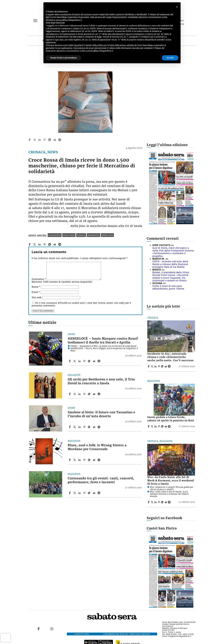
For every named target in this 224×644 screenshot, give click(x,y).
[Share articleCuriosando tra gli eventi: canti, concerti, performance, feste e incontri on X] (75, 493)
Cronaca (81, 235)
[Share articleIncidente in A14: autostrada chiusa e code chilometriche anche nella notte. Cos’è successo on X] (152, 366)
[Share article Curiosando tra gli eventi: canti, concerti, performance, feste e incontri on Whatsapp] (90, 493)
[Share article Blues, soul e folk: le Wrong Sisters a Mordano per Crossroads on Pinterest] (85, 460)
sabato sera (107, 235)
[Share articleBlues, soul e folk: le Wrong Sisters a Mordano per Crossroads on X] (75, 460)
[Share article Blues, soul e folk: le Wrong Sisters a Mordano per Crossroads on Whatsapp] (90, 460)
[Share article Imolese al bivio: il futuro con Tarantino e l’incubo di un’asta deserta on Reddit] (94, 427)
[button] (177, 7)
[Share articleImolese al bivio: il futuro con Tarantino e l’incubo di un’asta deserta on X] (75, 427)
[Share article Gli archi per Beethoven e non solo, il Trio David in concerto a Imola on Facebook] (70, 394)
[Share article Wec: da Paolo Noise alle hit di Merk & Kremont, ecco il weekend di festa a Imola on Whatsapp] (163, 502)
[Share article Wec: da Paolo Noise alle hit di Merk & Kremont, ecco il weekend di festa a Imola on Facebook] (149, 502)
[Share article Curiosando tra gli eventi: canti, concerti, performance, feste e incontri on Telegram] (99, 493)
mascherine (93, 235)
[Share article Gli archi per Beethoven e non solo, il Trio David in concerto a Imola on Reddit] (94, 394)
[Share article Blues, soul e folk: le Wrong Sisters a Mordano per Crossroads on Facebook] (70, 460)
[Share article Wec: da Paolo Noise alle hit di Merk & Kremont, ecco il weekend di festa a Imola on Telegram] (170, 502)
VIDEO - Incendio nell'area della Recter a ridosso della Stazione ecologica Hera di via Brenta (170, 264)
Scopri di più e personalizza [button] (63, 58)
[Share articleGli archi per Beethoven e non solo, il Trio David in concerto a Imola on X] (75, 394)
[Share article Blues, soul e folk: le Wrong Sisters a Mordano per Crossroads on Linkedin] (80, 460)
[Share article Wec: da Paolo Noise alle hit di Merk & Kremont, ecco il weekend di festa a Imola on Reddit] (166, 502)
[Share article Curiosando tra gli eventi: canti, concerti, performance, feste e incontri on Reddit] (94, 493)
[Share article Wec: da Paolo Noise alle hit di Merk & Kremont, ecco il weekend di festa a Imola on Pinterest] (159, 502)
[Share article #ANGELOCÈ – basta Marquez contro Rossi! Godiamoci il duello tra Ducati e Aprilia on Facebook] (70, 361)
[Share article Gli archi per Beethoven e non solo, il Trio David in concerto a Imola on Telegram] (99, 394)
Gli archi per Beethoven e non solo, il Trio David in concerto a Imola (101, 381)
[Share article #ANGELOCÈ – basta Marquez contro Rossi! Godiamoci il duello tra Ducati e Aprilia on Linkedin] (80, 361)
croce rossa (69, 235)
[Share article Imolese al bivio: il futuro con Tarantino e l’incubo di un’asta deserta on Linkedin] (80, 427)
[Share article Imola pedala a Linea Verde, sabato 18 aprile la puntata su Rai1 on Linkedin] (156, 426)
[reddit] (55, 140)
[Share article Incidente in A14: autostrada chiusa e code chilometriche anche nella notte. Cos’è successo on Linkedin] (156, 366)
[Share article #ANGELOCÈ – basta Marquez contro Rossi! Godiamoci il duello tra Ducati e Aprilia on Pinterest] (85, 361)
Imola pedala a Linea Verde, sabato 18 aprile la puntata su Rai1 (171, 419)
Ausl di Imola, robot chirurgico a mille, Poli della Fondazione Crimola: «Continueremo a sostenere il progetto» (173, 252)
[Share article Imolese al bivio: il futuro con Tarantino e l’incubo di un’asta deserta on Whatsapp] (90, 427)
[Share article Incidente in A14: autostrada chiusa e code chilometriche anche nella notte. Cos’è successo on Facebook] (149, 366)
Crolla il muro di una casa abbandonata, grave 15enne (168, 287)
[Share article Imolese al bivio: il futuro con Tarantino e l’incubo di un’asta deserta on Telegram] (99, 427)
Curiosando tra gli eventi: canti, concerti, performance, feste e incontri (101, 480)
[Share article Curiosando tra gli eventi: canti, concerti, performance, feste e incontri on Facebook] (70, 493)
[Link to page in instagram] (52, 629)
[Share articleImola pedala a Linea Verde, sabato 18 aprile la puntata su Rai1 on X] (152, 426)
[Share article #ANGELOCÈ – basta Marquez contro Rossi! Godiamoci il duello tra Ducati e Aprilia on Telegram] (99, 361)
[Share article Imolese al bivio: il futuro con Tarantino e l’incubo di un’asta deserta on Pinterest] (85, 427)
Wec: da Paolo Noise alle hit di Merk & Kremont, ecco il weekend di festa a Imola (171, 480)
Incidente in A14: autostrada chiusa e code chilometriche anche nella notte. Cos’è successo (170, 357)
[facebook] (30, 140)
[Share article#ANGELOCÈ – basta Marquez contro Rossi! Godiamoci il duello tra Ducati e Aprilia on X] (75, 361)
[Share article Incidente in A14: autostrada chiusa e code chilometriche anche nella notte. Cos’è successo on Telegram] (170, 366)
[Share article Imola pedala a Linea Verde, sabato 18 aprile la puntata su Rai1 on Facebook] (149, 426)
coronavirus (55, 235)
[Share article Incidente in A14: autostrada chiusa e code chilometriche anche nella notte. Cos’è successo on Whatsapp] (163, 366)
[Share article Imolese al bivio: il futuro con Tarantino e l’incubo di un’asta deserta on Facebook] (70, 427)
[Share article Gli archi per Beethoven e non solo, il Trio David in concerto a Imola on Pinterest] (85, 394)
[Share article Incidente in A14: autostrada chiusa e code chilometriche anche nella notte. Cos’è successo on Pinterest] (159, 366)
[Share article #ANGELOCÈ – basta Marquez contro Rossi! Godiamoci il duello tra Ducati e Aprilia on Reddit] (94, 361)
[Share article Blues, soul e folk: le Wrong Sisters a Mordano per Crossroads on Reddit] (94, 460)
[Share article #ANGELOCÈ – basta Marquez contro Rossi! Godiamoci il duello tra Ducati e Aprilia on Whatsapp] (90, 361)
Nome (36, 287)
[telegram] (60, 140)
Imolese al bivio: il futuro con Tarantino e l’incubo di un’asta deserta (101, 414)
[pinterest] (45, 140)
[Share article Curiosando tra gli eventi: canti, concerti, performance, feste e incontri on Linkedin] (80, 493)
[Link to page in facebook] (39, 629)
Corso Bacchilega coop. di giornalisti (179, 622)
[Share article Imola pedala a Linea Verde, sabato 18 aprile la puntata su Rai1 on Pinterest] (159, 426)
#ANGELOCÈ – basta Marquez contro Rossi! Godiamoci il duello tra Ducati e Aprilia (103, 341)
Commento (39, 279)
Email (36, 292)
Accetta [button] (170, 58)
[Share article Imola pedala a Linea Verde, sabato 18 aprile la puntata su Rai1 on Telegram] (170, 426)
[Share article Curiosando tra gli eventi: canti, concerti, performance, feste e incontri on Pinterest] (85, 493)
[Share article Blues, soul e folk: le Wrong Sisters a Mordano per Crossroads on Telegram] (99, 460)
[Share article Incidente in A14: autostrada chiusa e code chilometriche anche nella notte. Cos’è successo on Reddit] (166, 366)
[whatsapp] (50, 140)
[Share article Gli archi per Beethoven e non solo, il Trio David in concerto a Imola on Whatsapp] (90, 394)
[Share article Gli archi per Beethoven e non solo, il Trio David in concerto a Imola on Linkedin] (80, 394)
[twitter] (35, 140)
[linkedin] (40, 140)
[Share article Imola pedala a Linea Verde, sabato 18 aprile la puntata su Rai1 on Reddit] (166, 426)
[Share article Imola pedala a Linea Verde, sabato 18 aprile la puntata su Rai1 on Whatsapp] (163, 426)
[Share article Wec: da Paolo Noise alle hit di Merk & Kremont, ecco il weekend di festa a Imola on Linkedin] (156, 502)
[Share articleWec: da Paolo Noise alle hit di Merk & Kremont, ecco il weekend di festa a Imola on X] (152, 502)
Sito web (37, 297)
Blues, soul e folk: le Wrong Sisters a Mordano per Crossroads (97, 447)
